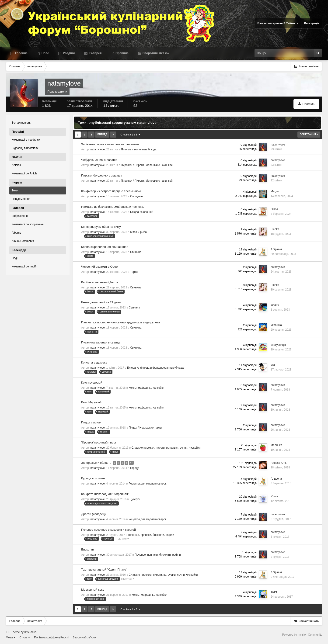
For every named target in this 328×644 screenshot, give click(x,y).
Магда (275, 191)
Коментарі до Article (24, 173)
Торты (134, 272)
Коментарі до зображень (28, 224)
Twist (274, 592)
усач (274, 365)
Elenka (275, 229)
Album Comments (23, 241)
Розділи (68, 53)
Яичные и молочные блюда (139, 149)
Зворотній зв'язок (155, 53)
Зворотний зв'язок (84, 637)
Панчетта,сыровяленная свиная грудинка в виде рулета (120, 322)
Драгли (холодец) (93, 514)
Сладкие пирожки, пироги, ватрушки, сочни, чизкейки (166, 448)
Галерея (95, 53)
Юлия (274, 496)
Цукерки (135, 499)
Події (15, 258)
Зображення (20, 216)
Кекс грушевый (92, 383)
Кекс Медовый (91, 402)
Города (135, 468)
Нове (45, 53)
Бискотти (87, 549)
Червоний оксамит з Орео (99, 267)
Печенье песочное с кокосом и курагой (108, 529)
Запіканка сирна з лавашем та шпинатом (110, 144)
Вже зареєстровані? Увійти (278, 23)
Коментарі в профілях (26, 140)
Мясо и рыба (138, 232)
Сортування (309, 134)
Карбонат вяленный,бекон (100, 282)
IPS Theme (13, 632)
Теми (15, 190)
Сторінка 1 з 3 (130, 135)
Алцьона (276, 249)
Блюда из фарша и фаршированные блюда (155, 368)
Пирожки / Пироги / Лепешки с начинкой (147, 165)
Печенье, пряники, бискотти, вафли (151, 535)
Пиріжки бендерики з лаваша (102, 175)
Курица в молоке (93, 478)
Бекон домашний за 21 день (101, 302)
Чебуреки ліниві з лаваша (99, 160)
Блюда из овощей (142, 212)
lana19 (275, 305)
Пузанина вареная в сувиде (101, 342)
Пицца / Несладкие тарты (145, 428)
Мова (10, 637)
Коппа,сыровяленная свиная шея (105, 247)
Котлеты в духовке (94, 362)
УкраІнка (276, 325)
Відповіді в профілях (25, 148)
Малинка (276, 445)
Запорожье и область (97, 462)
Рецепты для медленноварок (147, 483)
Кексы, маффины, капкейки (146, 388)
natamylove (98, 149)
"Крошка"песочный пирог (99, 442)
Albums (16, 233)
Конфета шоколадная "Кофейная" (105, 494)
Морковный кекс (93, 589)
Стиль (24, 637)
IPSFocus (30, 632)
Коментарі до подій (24, 267)
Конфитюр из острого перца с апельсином (111, 191)
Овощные (136, 196)
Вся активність (21, 123)
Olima (274, 209)
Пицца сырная (91, 422)
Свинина (136, 252)
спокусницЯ (278, 345)
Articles (16, 165)
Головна (21, 53)
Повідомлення (21, 199)
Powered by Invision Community (302, 634)
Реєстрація (312, 23)
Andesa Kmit (279, 463)
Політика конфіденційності (51, 637)
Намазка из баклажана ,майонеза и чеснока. (113, 207)
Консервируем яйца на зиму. (101, 227)
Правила (122, 53)
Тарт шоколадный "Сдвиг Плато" (104, 569)
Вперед (102, 134)
